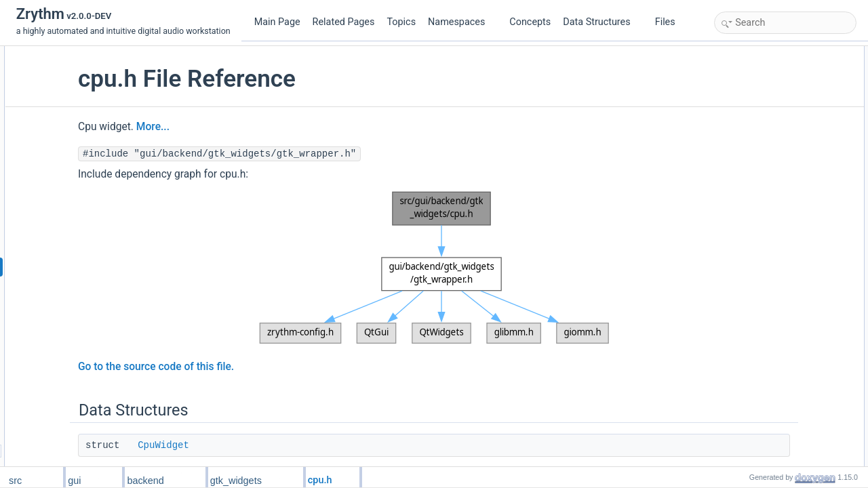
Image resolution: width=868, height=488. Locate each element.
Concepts (530, 22)
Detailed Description (754, 128)
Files (670, 22)
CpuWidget (266, 445)
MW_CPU (747, 98)
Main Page (277, 22)
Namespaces (462, 22)
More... (255, 127)
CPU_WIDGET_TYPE (769, 113)
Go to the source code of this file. (258, 367)
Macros (731, 83)
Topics (401, 22)
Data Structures (602, 22)
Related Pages (344, 22)
